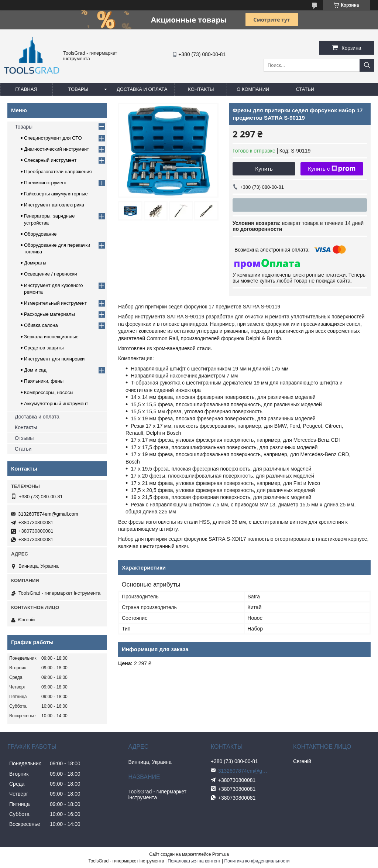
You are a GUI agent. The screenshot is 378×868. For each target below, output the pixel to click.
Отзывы (24, 438)
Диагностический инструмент (56, 149)
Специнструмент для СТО (53, 138)
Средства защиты (44, 348)
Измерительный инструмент (55, 303)
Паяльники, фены (44, 381)
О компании (253, 89)
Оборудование (40, 234)
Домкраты (35, 263)
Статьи (305, 89)
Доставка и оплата (142, 89)
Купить (264, 169)
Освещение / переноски (50, 274)
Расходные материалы (49, 314)
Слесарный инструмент (50, 160)
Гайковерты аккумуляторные (56, 194)
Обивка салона (41, 325)
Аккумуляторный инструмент (56, 404)
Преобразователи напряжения (58, 172)
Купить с (332, 169)
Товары (78, 89)
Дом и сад (35, 370)
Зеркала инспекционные (51, 337)
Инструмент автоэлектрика (54, 205)
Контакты (201, 89)
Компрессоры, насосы (49, 392)
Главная (26, 89)
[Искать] (367, 65)
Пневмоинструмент (45, 183)
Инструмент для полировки (54, 359)
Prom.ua (221, 854)
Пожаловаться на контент (194, 861)
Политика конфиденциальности (257, 861)
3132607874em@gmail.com (48, 514)
